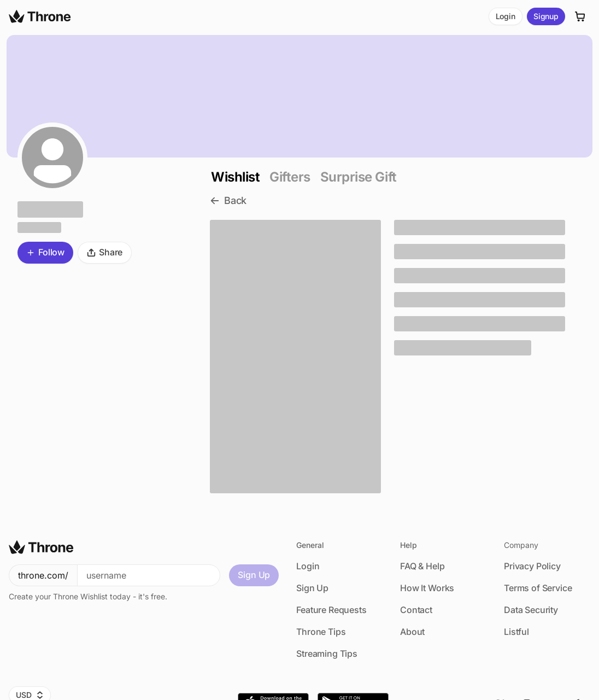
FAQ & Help (422, 566)
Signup (546, 16)
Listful (516, 632)
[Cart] (580, 16)
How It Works (427, 588)
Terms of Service (538, 588)
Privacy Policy (532, 566)
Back (228, 200)
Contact (416, 610)
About (412, 632)
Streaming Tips (327, 654)
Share (105, 252)
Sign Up (254, 575)
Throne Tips (321, 632)
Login (506, 16)
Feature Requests (331, 610)
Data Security (531, 610)
